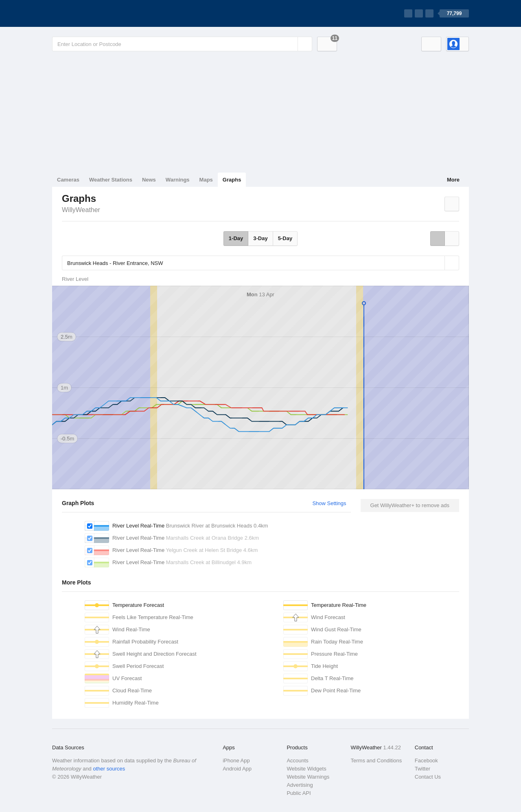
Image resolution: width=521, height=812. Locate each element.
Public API (299, 793)
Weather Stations (111, 180)
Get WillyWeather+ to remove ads (410, 505)
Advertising (300, 785)
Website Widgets (306, 769)
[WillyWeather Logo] (90, 13)
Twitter (422, 769)
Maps (206, 180)
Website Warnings (308, 777)
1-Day (236, 238)
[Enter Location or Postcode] (182, 44)
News (149, 180)
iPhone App (236, 761)
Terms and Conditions (377, 761)
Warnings (178, 180)
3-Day (260, 238)
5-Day (285, 238)
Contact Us (428, 777)
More (453, 180)
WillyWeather (81, 210)
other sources (109, 769)
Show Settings (329, 503)
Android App (237, 769)
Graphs (232, 180)
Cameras (68, 180)
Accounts (297, 761)
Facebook (426, 761)
